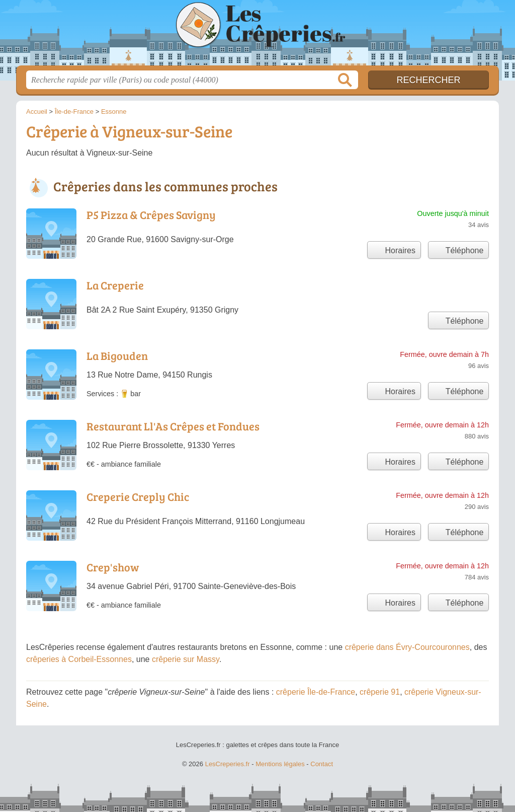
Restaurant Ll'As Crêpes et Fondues (173, 426)
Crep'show (113, 567)
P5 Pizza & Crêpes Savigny (151, 214)
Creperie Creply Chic (138, 496)
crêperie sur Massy (186, 659)
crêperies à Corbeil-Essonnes (79, 659)
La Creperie (115, 285)
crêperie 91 (380, 692)
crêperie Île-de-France (316, 692)
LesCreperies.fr (257, 36)
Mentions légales (280, 764)
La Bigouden (117, 355)
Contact (322, 764)
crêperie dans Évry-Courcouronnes (407, 647)
